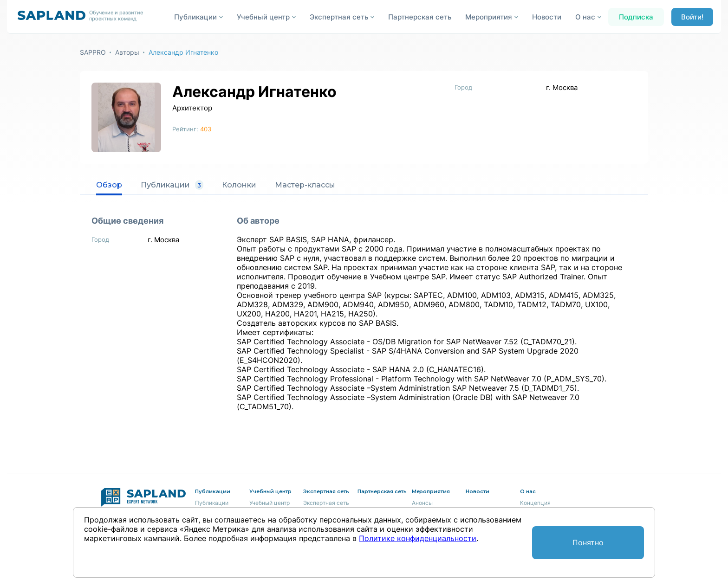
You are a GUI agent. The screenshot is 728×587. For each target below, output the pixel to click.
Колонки (239, 185)
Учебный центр (270, 503)
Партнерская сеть (420, 17)
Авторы (127, 52)
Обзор (109, 185)
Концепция (535, 503)
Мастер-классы (305, 185)
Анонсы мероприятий (430, 507)
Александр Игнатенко (183, 52)
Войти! (692, 17)
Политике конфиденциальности (418, 538)
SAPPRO (93, 52)
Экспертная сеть (326, 503)
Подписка (636, 17)
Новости (547, 17)
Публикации (172, 185)
